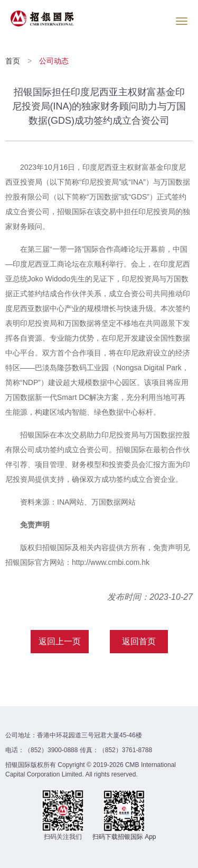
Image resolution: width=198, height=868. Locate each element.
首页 (14, 61)
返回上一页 (60, 641)
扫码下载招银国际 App (124, 837)
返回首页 (139, 641)
